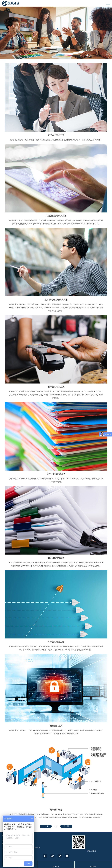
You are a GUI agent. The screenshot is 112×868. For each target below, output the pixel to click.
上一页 (46, 826)
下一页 (66, 826)
